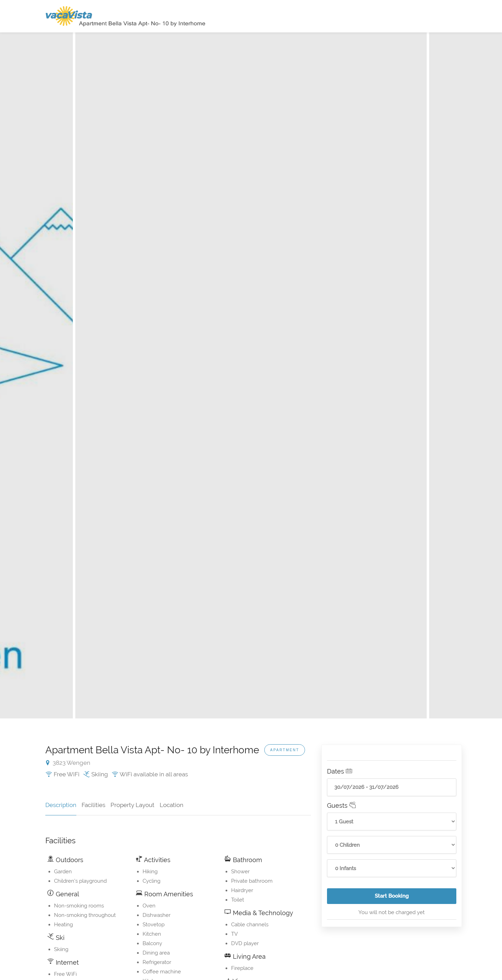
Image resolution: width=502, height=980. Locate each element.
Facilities (93, 805)
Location (172, 805)
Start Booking (416, 898)
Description (61, 805)
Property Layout (132, 805)
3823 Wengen (68, 763)
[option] (251, 375)
